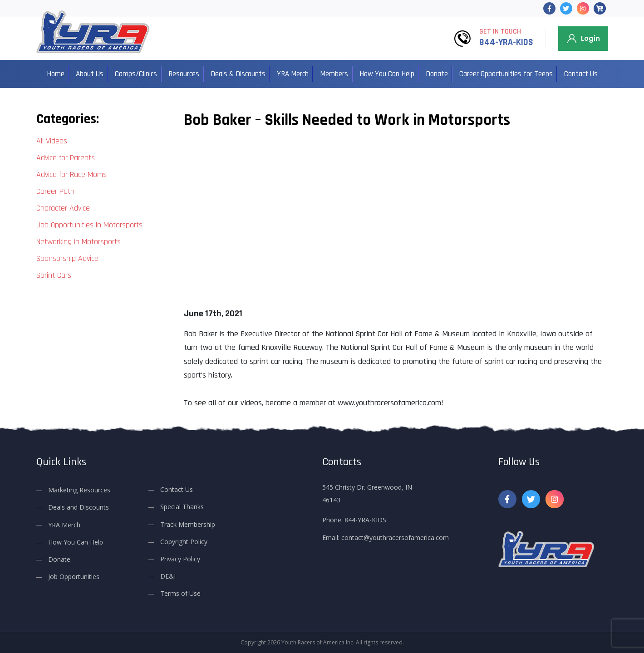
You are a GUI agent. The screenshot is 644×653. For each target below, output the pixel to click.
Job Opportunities (74, 577)
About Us (90, 74)
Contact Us (581, 74)
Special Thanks (182, 507)
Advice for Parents (66, 158)
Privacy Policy (180, 559)
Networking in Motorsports (79, 242)
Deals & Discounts (238, 74)
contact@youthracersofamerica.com (395, 538)
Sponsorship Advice (67, 258)
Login (590, 38)
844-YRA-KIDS (506, 42)
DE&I (168, 576)
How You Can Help (387, 74)
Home (56, 74)
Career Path (55, 191)
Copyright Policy (184, 542)
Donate (437, 74)
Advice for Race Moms (71, 174)
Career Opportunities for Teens (506, 74)
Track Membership (188, 524)
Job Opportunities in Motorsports (89, 225)
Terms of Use (180, 593)
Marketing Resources (79, 490)
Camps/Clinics (136, 74)
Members (334, 74)
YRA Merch (293, 74)
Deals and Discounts (79, 507)
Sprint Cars (54, 275)
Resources (184, 74)
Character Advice (63, 208)
